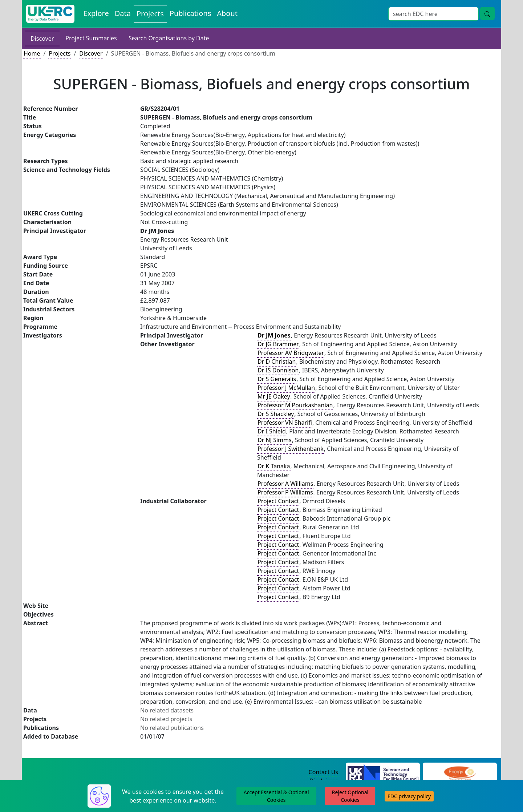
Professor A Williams (285, 484)
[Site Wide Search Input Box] (433, 14)
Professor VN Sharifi (285, 423)
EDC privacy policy (409, 796)
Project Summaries (91, 38)
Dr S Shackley (276, 414)
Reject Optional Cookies (350, 796)
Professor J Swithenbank (291, 449)
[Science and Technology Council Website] (383, 772)
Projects (60, 53)
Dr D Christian (277, 361)
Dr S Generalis (277, 379)
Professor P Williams (285, 492)
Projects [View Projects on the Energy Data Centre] (150, 14)
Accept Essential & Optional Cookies (276, 796)
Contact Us (323, 772)
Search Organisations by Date (169, 38)
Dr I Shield (272, 431)
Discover (42, 39)
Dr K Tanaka (274, 466)
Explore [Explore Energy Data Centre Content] (96, 13)
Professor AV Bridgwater (291, 353)
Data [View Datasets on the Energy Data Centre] (123, 13)
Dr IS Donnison (278, 370)
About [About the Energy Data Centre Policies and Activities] (227, 13)
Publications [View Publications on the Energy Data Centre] (190, 13)
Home (32, 53)
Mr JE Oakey (274, 396)
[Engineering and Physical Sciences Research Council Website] (460, 772)
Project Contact (278, 501)
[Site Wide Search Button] (487, 13)
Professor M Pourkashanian (295, 405)
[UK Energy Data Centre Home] (50, 14)
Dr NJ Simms (275, 440)
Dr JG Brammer (278, 344)
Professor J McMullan (286, 388)
